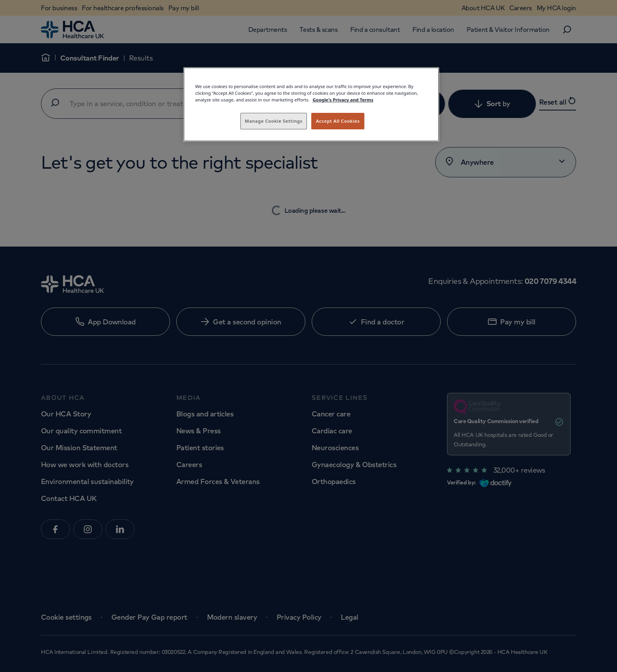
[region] (311, 104)
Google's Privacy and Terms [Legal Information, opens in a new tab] (343, 100)
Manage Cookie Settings (274, 121)
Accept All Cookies (338, 121)
